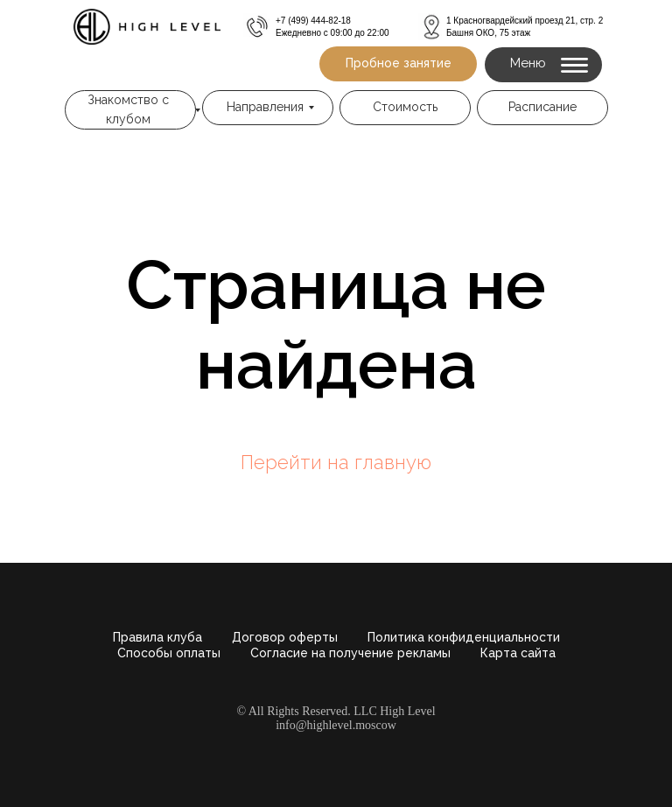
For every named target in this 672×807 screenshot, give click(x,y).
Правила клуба (157, 637)
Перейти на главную (336, 462)
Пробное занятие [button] (399, 63)
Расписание (542, 107)
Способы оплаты (169, 653)
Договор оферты (285, 637)
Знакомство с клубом (128, 109)
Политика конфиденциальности (464, 637)
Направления (265, 107)
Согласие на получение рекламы (350, 653)
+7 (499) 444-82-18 (313, 21)
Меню (528, 63)
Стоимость (405, 107)
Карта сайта (518, 653)
